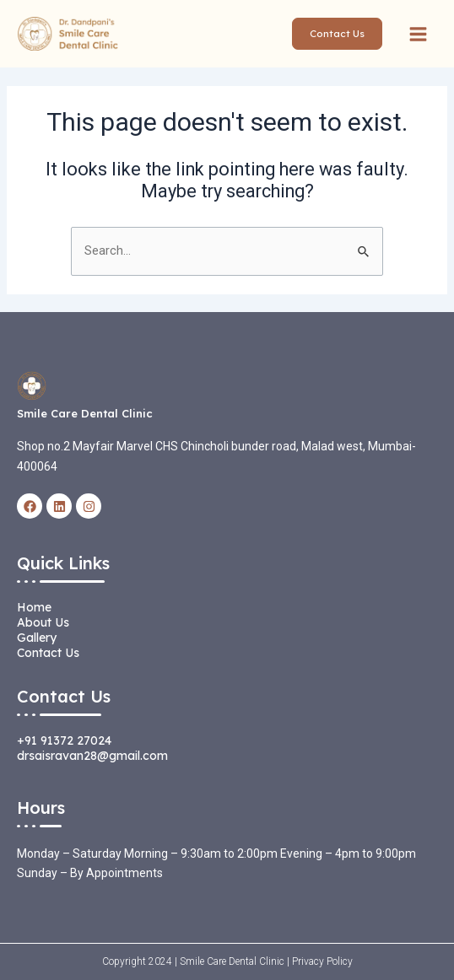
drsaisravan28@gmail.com (92, 756)
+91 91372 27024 (64, 740)
